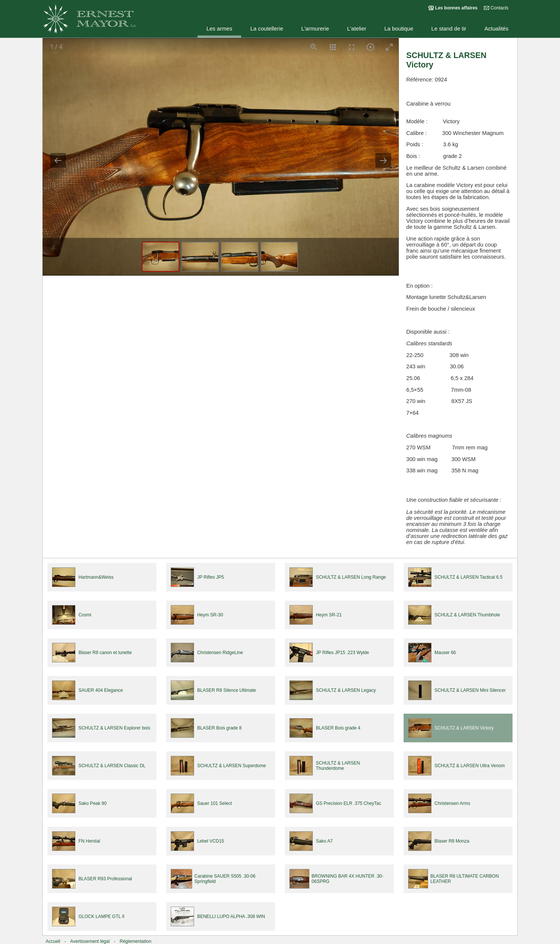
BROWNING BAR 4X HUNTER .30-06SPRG (348, 879)
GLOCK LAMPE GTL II (101, 916)
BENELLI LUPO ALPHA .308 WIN (231, 916)
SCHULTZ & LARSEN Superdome (232, 766)
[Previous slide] (58, 160)
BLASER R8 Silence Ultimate (226, 690)
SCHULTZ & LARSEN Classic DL (112, 766)
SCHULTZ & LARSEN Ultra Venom (470, 766)
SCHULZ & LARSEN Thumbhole (467, 615)
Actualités (496, 29)
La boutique (399, 29)
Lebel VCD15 (210, 841)
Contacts (500, 8)
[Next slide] (383, 160)
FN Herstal (89, 841)
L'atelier (357, 29)
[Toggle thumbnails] (333, 47)
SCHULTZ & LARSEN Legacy (346, 690)
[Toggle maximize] (389, 47)
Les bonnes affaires (457, 8)
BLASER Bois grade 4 (338, 728)
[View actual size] (314, 47)
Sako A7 (324, 841)
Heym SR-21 (329, 615)
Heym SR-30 (210, 615)
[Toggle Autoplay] (370, 47)
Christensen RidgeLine (220, 653)
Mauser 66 (445, 653)
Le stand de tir (449, 29)
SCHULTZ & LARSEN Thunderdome (338, 766)
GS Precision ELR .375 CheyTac (348, 803)
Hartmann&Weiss (96, 577)
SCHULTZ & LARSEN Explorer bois (114, 728)
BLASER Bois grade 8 (219, 728)
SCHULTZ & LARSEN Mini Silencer (470, 690)
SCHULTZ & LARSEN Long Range (351, 577)
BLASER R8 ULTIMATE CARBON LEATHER (465, 879)
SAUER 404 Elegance (101, 690)
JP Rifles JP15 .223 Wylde (342, 653)
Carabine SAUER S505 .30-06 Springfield (225, 879)
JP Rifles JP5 (210, 577)
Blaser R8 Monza (452, 841)
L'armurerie (315, 29)
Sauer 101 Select (214, 803)
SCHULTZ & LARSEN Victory (464, 728)
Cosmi (85, 615)
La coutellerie (267, 29)
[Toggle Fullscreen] (352, 47)
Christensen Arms (452, 803)
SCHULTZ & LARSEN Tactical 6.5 (468, 577)
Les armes (219, 29)
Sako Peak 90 (93, 803)
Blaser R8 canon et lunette (105, 653)
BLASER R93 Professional (105, 879)
